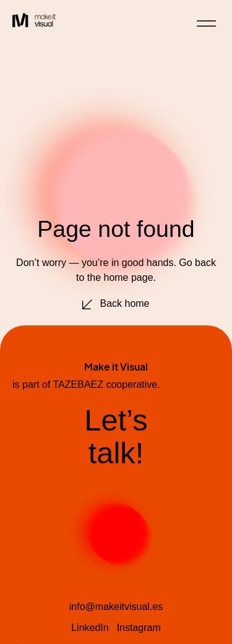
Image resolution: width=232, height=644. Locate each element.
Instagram (139, 628)
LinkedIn (90, 628)
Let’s (116, 420)
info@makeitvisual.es (116, 607)
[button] (207, 24)
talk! (116, 453)
